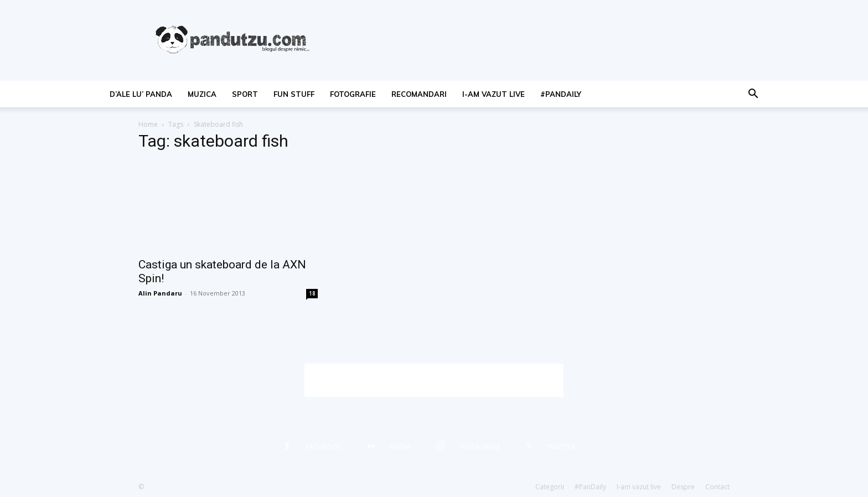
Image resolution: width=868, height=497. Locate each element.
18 (312, 293)
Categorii (550, 487)
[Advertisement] (434, 380)
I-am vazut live (494, 94)
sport (245, 94)
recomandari (419, 94)
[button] (753, 95)
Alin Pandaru (160, 293)
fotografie (353, 94)
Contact (717, 487)
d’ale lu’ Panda (141, 94)
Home (148, 124)
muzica (202, 94)
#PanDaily (561, 94)
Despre (683, 487)
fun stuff (294, 94)
